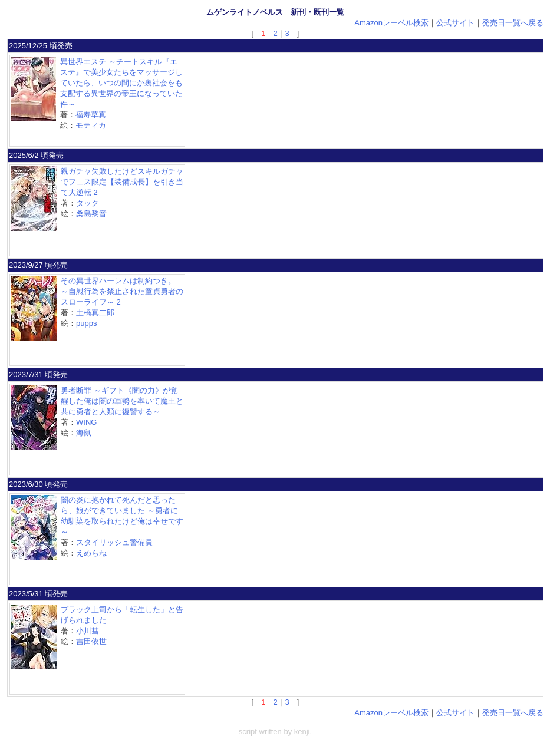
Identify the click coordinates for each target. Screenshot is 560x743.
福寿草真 (91, 115)
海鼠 (84, 433)
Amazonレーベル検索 (391, 23)
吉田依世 (91, 641)
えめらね (91, 553)
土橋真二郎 (95, 313)
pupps (86, 323)
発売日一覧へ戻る (513, 23)
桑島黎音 (91, 214)
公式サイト (455, 23)
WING (86, 422)
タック (88, 203)
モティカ (91, 125)
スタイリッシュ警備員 (114, 542)
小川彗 (88, 631)
